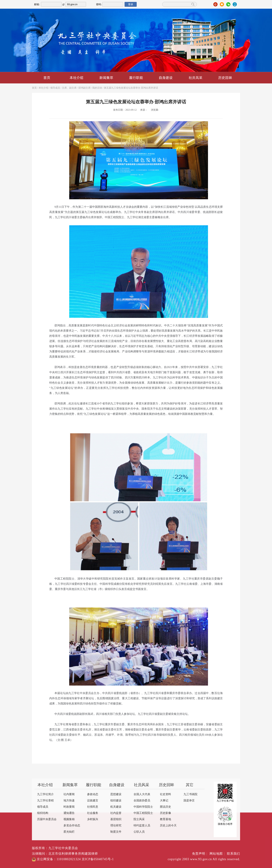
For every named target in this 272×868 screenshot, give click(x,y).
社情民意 (93, 807)
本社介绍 (76, 78)
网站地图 (218, 854)
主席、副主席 (69, 88)
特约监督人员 (142, 826)
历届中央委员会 (47, 819)
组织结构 (43, 813)
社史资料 (165, 794)
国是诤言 (189, 801)
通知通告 (69, 813)
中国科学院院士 (143, 807)
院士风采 (139, 819)
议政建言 (93, 801)
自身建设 (166, 78)
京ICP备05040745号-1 (98, 859)
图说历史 (165, 807)
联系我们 (233, 854)
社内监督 (116, 813)
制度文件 (116, 832)
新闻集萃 (106, 78)
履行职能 (136, 78)
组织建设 (116, 801)
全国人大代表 (142, 794)
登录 (131, 4)
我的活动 (97, 88)
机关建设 (116, 807)
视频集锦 (69, 819)
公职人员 (139, 832)
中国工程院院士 (143, 813)
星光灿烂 (69, 832)
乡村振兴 (93, 819)
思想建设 (116, 794)
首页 (47, 78)
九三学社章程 (45, 801)
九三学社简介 (45, 794)
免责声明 (200, 854)
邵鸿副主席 (84, 88)
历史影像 (165, 813)
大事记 (164, 801)
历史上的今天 (168, 826)
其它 (190, 785)
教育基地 (165, 819)
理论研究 (116, 826)
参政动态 (93, 794)
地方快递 (69, 801)
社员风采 (195, 78)
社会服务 (93, 813)
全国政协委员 (142, 801)
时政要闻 (69, 807)
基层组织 (116, 819)
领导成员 (55, 88)
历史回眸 (225, 78)
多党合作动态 (72, 826)
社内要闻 (69, 794)
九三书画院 (190, 794)
